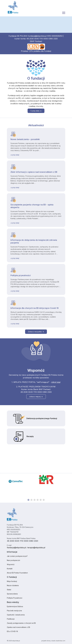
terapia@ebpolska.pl (36, 548)
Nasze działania (13, 585)
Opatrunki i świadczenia (16, 615)
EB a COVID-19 (12, 631)
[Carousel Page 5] (41, 500)
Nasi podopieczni (13, 560)
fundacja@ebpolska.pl (37, 36)
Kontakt (10, 569)
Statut (9, 590)
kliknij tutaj (56, 382)
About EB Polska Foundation (17, 573)
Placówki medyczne (14, 611)
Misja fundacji (12, 581)
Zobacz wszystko (36, 332)
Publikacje (11, 619)
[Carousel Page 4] (38, 500)
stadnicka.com (61, 641)
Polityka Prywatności (15, 598)
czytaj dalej (15, 155)
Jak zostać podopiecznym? (17, 556)
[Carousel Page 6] (44, 500)
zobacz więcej (36, 397)
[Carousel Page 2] (31, 500)
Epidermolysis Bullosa (15, 606)
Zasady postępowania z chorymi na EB (21, 623)
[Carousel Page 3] (35, 500)
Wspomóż (11, 564)
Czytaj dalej (36, 111)
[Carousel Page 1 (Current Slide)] (28, 500)
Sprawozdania (12, 594)
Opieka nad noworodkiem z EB (18, 627)
